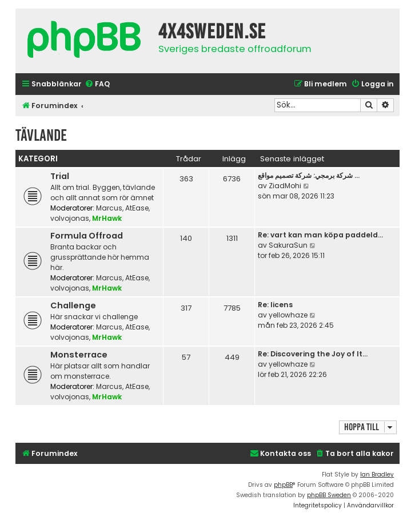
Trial (60, 176)
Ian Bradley (377, 475)
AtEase (137, 208)
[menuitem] (97, 84)
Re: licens (275, 305)
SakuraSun (288, 245)
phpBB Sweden (329, 495)
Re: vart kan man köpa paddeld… (320, 235)
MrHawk (107, 218)
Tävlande (41, 135)
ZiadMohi (285, 186)
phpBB (283, 485)
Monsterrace (79, 355)
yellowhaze (288, 315)
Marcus (109, 208)
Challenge (73, 305)
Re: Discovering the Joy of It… (313, 354)
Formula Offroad (87, 236)
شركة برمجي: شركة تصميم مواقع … (309, 175)
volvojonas (70, 218)
